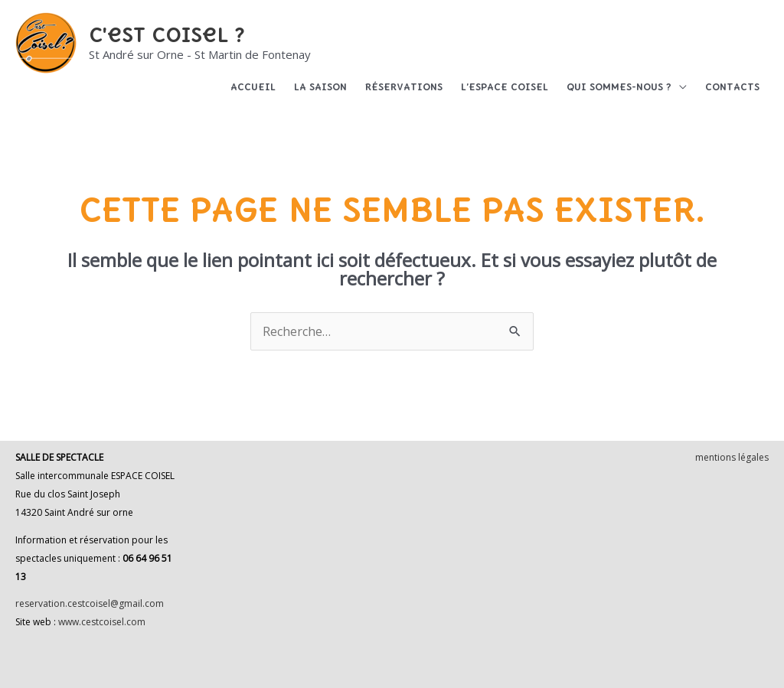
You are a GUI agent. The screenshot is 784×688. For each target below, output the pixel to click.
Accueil (253, 87)
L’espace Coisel (505, 87)
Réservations (404, 87)
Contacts (732, 87)
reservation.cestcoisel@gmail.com (90, 603)
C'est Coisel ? (167, 34)
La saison (320, 87)
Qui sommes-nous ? (619, 87)
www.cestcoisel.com (102, 622)
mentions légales (732, 457)
